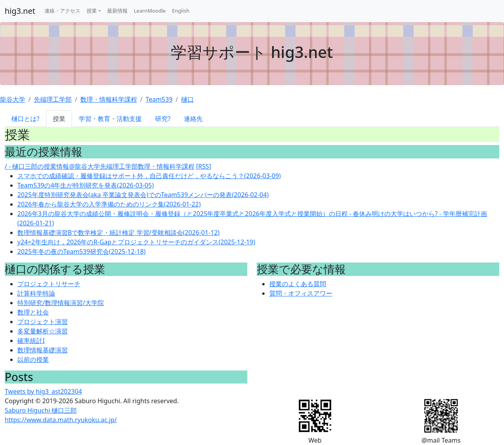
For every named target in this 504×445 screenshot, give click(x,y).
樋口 (187, 99)
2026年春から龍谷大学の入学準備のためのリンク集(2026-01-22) (109, 204)
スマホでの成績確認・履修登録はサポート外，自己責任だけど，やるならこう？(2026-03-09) (149, 176)
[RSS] (204, 166)
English (181, 11)
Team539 (159, 99)
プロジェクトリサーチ (49, 284)
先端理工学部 (53, 99)
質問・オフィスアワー (301, 293)
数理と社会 (33, 312)
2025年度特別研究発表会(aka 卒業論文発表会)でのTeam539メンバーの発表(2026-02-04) (143, 195)
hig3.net (20, 11)
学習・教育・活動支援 (110, 119)
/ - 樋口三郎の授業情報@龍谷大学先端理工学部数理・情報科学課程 (100, 166)
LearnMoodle (150, 11)
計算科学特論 (36, 293)
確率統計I (31, 341)
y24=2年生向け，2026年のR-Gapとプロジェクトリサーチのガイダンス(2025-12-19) (136, 242)
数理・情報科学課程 (109, 99)
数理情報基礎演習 (43, 350)
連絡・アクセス (62, 11)
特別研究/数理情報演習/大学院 (61, 303)
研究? (163, 119)
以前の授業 (33, 359)
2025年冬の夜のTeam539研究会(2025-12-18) (82, 251)
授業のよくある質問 (298, 284)
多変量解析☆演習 (43, 331)
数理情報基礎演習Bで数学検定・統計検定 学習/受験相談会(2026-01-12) (119, 233)
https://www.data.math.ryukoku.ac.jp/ (61, 420)
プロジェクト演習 (43, 322)
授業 (92, 11)
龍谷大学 (13, 99)
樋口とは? (25, 119)
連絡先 (193, 119)
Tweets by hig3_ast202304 (43, 391)
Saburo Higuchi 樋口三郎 (41, 410)
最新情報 (117, 11)
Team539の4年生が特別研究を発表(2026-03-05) (85, 185)
